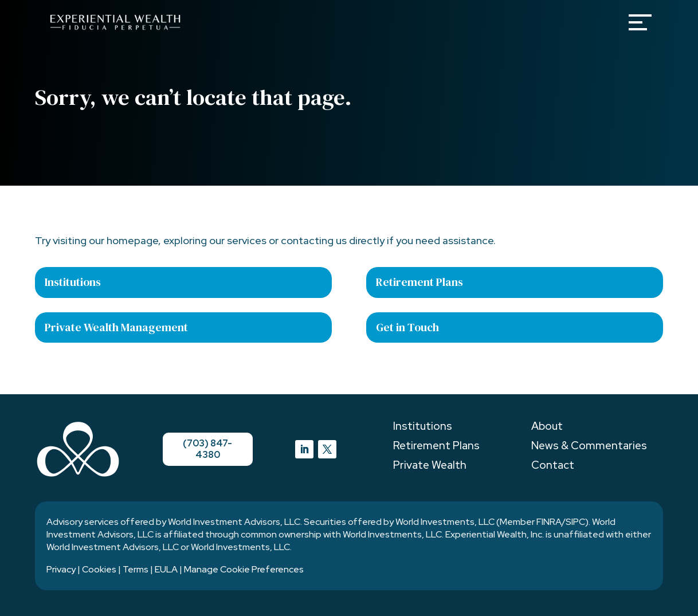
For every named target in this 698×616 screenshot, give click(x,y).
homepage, (134, 240)
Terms (136, 569)
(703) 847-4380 (208, 449)
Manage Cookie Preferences (244, 569)
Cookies (99, 569)
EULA (166, 569)
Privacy (61, 569)
